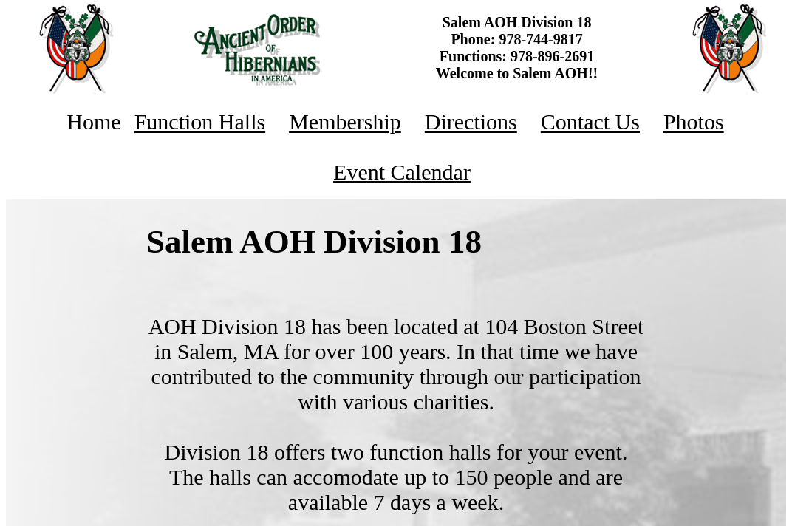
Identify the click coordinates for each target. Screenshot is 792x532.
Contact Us (590, 122)
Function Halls (200, 122)
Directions (471, 122)
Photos (694, 122)
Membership (345, 122)
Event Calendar (402, 172)
